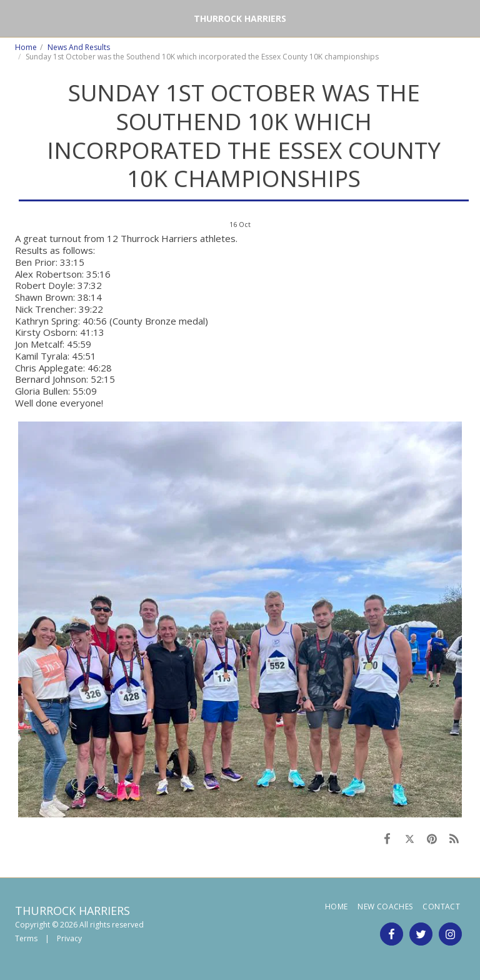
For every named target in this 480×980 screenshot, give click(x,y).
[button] (14, 18)
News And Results (79, 47)
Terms (26, 938)
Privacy (69, 938)
